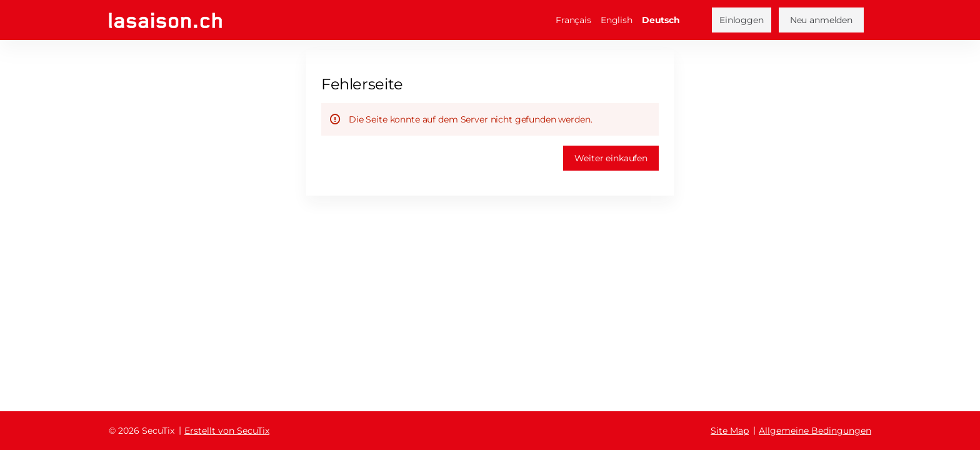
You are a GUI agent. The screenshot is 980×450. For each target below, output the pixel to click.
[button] (611, 158)
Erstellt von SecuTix (227, 431)
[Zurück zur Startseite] (165, 20)
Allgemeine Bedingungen (815, 431)
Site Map (730, 431)
